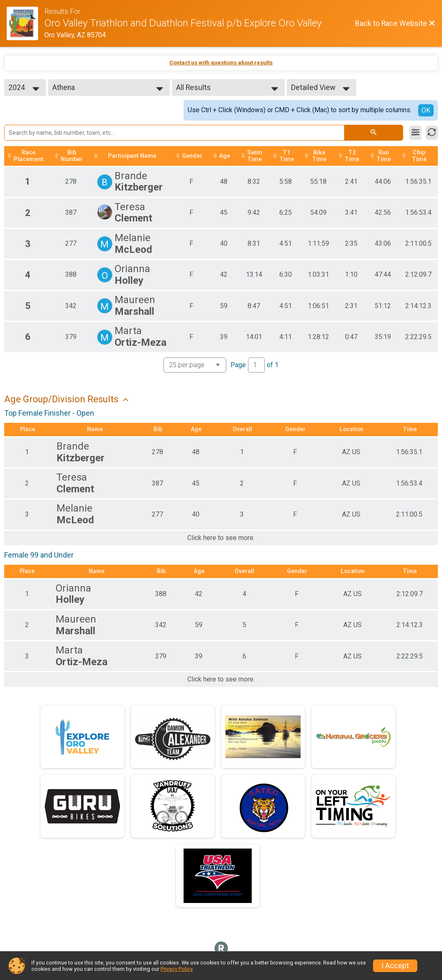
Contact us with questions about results (221, 63)
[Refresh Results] (432, 133)
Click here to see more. (221, 538)
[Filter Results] (415, 133)
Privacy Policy (176, 969)
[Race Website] (26, 23)
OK (426, 110)
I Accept (395, 966)
